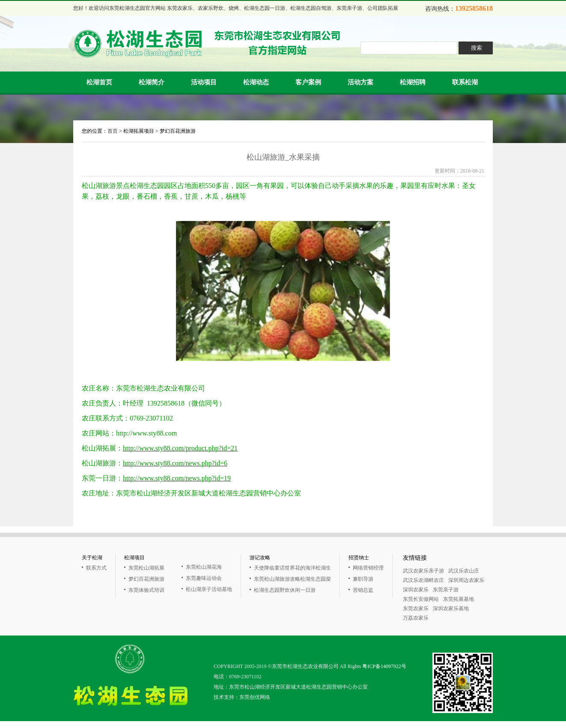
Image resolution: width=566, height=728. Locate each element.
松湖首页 (99, 82)
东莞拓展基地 (459, 599)
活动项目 (204, 82)
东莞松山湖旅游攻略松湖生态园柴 (292, 579)
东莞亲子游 (446, 590)
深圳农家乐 (416, 590)
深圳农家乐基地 (451, 609)
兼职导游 (363, 579)
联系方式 (96, 568)
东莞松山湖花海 (204, 567)
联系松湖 (465, 82)
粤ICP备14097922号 (384, 666)
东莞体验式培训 (146, 590)
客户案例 (308, 82)
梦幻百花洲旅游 (146, 579)
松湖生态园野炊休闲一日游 (285, 590)
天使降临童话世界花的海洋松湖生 (292, 568)
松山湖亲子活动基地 (209, 589)
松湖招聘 (413, 82)
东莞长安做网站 (421, 599)
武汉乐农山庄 (464, 571)
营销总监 (363, 590)
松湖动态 (256, 82)
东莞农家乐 (416, 609)
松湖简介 (152, 82)
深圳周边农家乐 (466, 580)
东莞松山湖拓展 (146, 568)
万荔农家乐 (416, 618)
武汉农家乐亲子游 (423, 571)
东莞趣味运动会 (204, 578)
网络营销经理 (368, 568)
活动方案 (360, 82)
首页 (113, 131)
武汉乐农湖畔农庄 (423, 580)
